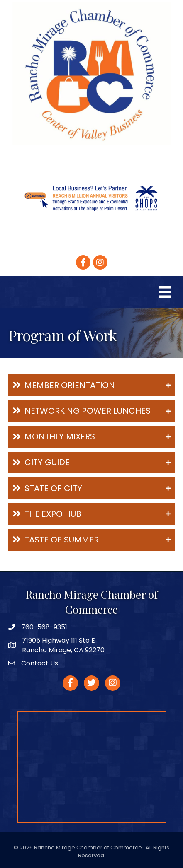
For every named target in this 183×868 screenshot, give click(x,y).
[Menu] (165, 292)
